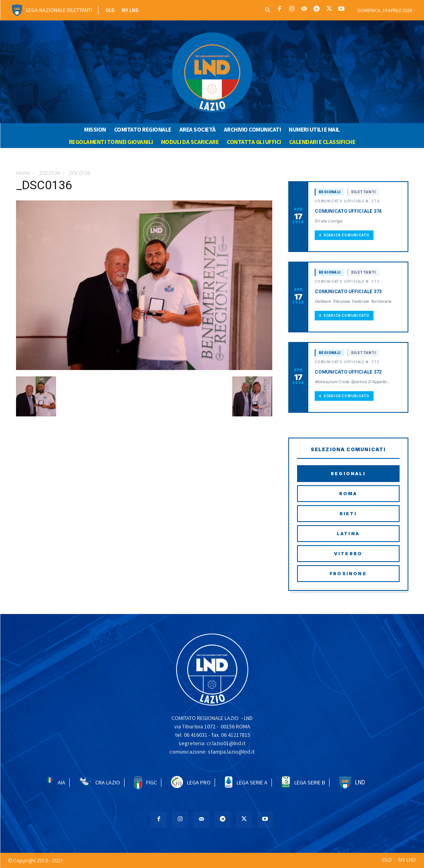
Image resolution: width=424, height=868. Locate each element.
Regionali (348, 474)
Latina (348, 534)
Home (23, 173)
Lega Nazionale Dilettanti (59, 10)
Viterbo (348, 554)
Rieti (348, 514)
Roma (348, 494)
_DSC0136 (49, 173)
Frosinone (348, 574)
